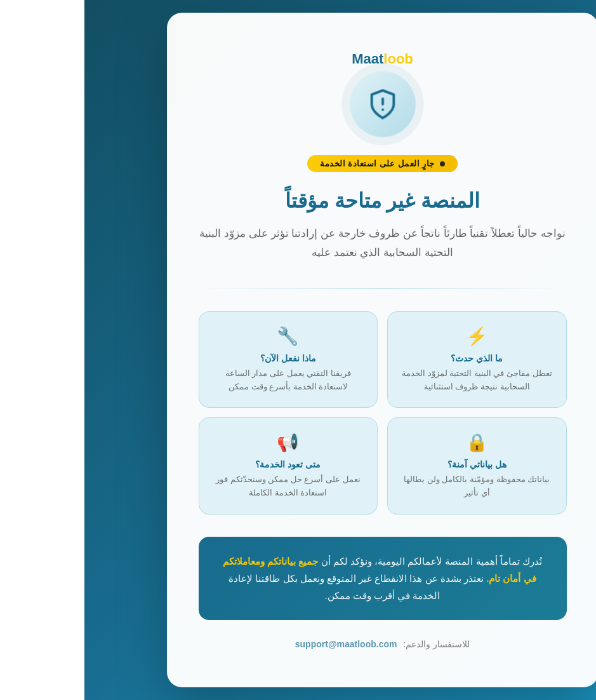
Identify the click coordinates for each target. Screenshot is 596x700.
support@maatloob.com (262, 644)
